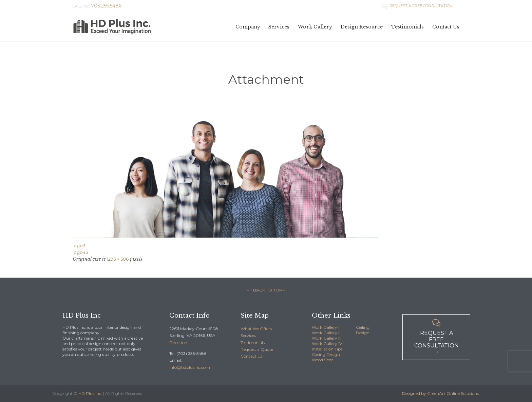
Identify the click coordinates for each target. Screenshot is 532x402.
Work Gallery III (327, 338)
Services (248, 335)
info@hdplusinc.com (190, 367)
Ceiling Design (363, 330)
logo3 (79, 245)
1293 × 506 (118, 259)
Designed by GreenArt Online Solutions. (441, 393)
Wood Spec (322, 360)
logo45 (80, 252)
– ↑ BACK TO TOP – (266, 290)
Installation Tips (327, 349)
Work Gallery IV (327, 344)
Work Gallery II (326, 333)
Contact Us (251, 356)
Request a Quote (257, 349)
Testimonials (253, 343)
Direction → (181, 343)
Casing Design (326, 354)
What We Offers (256, 329)
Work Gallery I (326, 327)
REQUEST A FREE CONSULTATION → (420, 6)
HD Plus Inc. (90, 393)
